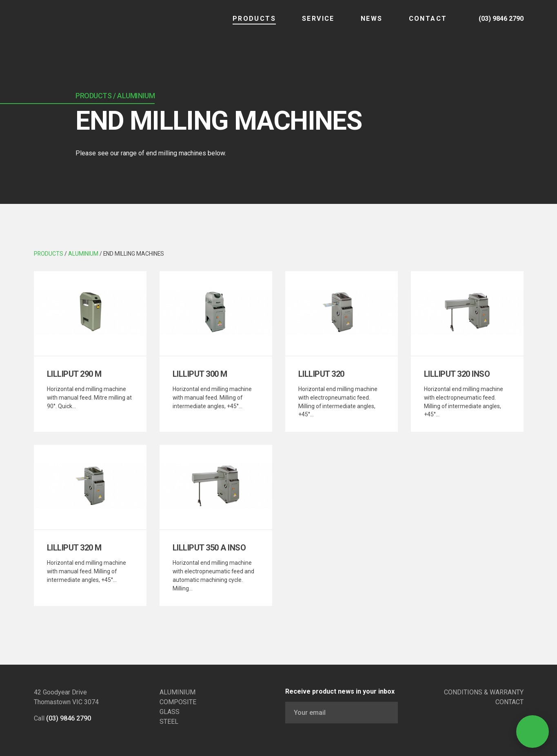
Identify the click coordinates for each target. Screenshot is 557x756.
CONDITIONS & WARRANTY (484, 692)
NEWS (363, 24)
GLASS (170, 712)
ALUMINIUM (178, 692)
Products (246, 24)
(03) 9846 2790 (69, 718)
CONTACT (419, 24)
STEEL (169, 722)
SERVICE (310, 24)
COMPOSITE (178, 702)
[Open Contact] (533, 732)
